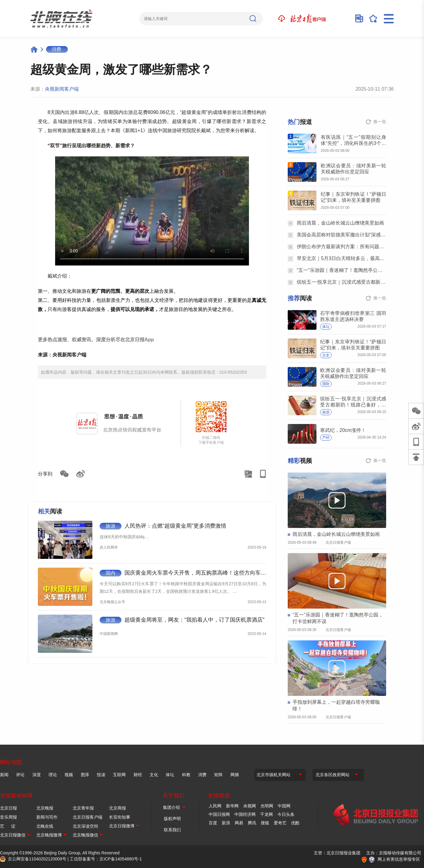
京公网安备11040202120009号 (37, 859)
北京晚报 (45, 808)
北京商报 (118, 808)
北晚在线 (45, 826)
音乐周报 (8, 817)
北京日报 (8, 808)
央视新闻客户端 (62, 89)
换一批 (380, 122)
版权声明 (172, 819)
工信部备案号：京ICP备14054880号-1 (106, 859)
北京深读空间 (85, 826)
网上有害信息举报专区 (399, 859)
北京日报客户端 (88, 817)
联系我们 (172, 830)
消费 (56, 49)
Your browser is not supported (152, 211)
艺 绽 (8, 826)
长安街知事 (120, 817)
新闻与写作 (47, 817)
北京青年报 (83, 808)
